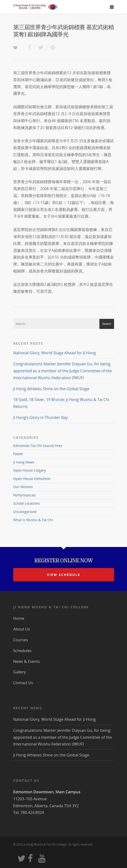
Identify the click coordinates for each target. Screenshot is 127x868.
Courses (21, 640)
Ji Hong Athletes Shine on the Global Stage (51, 389)
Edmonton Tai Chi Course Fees (38, 446)
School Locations (27, 503)
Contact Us (23, 683)
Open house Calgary (30, 470)
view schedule (63, 575)
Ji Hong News (24, 462)
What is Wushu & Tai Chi (33, 520)
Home (19, 618)
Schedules (22, 651)
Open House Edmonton (32, 479)
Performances (24, 495)
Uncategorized (25, 512)
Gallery (20, 672)
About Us (22, 629)
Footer (18, 454)
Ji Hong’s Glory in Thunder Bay (40, 417)
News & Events (27, 661)
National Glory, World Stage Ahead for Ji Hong (54, 353)
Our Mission (23, 487)
